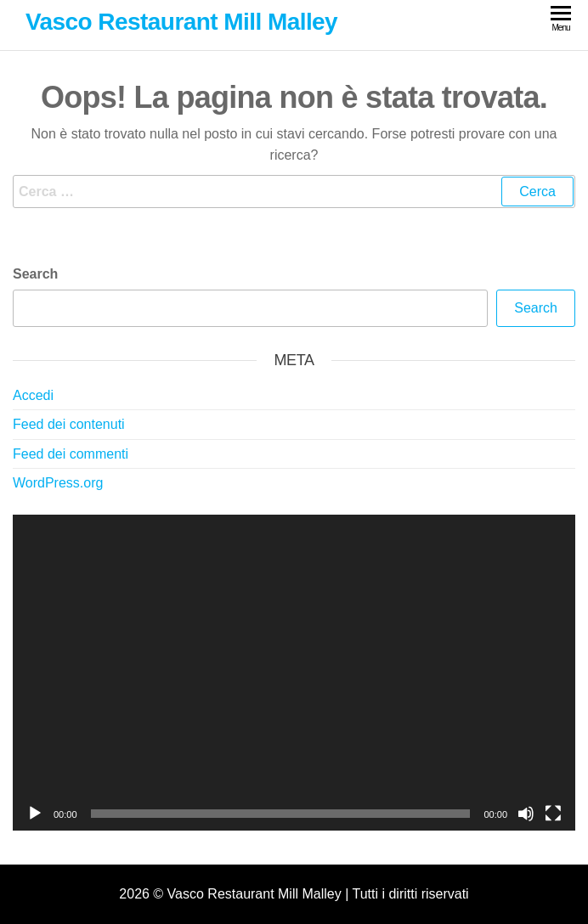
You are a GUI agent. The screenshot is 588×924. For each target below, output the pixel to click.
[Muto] (526, 814)
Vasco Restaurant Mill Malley (181, 22)
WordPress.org (58, 483)
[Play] (35, 814)
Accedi (33, 395)
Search (35, 274)
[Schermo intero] (553, 814)
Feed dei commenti (71, 454)
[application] (294, 673)
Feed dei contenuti (69, 424)
